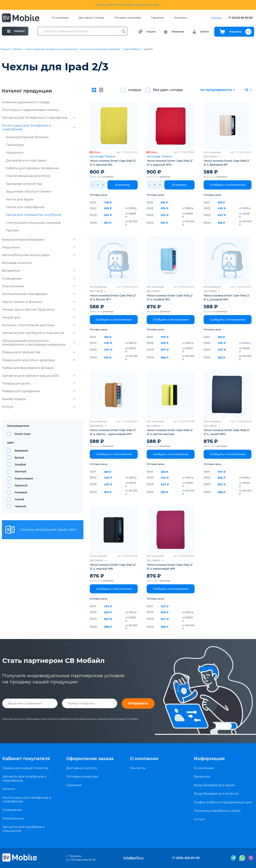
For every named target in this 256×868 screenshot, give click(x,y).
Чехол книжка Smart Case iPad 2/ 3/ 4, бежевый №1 (227, 163)
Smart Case (23, 434)
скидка (135, 90)
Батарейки (39, 271)
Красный (21, 485)
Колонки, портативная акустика (39, 325)
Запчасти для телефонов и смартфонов (39, 118)
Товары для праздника (39, 391)
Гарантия (157, 18)
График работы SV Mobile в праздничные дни (128, 5)
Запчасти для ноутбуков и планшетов (39, 333)
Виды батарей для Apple (214, 785)
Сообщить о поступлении (228, 185)
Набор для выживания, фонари (28, 368)
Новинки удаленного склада (26, 102)
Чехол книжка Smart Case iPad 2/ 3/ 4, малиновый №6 (170, 567)
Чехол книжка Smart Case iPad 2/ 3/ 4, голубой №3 (170, 298)
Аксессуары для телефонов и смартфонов (51, 49)
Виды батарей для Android (216, 794)
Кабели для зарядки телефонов (32, 168)
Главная (5, 49)
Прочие (12, 230)
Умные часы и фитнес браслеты (39, 309)
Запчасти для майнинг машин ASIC (39, 376)
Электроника (39, 286)
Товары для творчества (39, 352)
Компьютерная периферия (39, 294)
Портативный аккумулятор (28, 176)
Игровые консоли (17, 263)
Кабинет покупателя (26, 759)
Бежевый (21, 451)
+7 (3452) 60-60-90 (240, 18)
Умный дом (39, 317)
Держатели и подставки (26, 160)
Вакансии (202, 776)
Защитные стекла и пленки (29, 191)
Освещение (39, 278)
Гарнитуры (15, 145)
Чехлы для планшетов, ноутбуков (100, 49)
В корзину (123, 185)
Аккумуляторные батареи (27, 137)
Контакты (180, 18)
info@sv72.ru (133, 858)
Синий (19, 499)
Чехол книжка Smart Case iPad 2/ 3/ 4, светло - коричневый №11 (113, 432)
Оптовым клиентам (128, 18)
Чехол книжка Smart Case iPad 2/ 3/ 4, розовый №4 (227, 298)
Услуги (39, 407)
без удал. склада (168, 90)
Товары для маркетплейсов (25, 768)
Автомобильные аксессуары (39, 255)
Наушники (15, 152)
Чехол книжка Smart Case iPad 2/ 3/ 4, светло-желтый (170, 432)
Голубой (20, 465)
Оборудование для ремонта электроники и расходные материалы (39, 343)
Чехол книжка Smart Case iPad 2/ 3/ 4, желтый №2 (113, 163)
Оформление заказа (90, 759)
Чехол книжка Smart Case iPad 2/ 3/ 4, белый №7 (113, 298)
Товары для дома (39, 383)
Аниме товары (39, 399)
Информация (209, 759)
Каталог (18, 49)
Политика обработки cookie (217, 811)
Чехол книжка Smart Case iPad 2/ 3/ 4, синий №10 (227, 432)
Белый (19, 458)
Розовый (21, 492)
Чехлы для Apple (20, 199)
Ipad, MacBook (132, 49)
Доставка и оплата (91, 18)
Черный (20, 506)
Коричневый (24, 478)
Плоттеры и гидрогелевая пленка (30, 110)
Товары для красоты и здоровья (39, 360)
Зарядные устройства (24, 184)
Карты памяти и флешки (39, 302)
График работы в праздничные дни (223, 802)
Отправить (138, 703)
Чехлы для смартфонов (25, 207)
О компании (60, 18)
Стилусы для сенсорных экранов (33, 223)
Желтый (20, 472)
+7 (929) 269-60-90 (186, 858)
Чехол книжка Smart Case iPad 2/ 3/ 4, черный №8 (113, 567)
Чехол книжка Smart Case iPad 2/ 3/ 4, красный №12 (170, 163)
